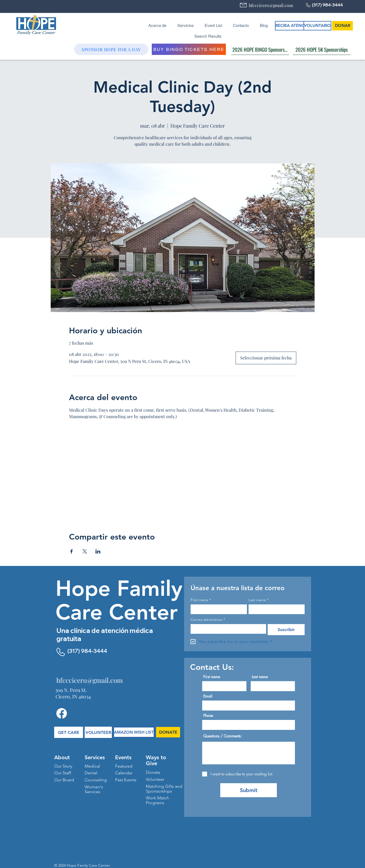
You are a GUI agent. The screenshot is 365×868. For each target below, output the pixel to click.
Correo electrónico (208, 620)
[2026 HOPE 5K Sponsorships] (322, 49)
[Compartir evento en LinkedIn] (98, 551)
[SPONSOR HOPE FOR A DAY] (111, 49)
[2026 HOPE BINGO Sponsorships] (260, 49)
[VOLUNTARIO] (317, 26)
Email (208, 696)
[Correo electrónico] (227, 629)
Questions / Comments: (223, 736)
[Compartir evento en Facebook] (72, 551)
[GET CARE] (69, 732)
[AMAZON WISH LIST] (134, 732)
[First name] (217, 609)
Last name (259, 600)
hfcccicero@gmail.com (271, 5)
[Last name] (275, 609)
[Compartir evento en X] (85, 551)
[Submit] (249, 790)
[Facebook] (62, 713)
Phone (208, 716)
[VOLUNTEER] (98, 732)
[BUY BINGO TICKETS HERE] (189, 49)
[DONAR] (342, 26)
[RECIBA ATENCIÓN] (294, 26)
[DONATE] (168, 732)
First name (201, 600)
